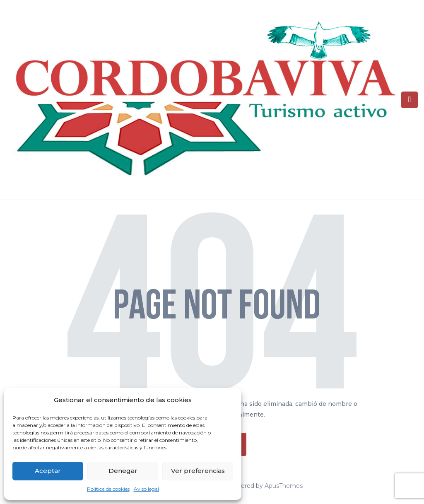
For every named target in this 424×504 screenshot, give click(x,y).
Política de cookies (108, 489)
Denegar (123, 471)
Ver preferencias (198, 471)
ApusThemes (284, 486)
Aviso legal (146, 489)
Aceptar (48, 471)
